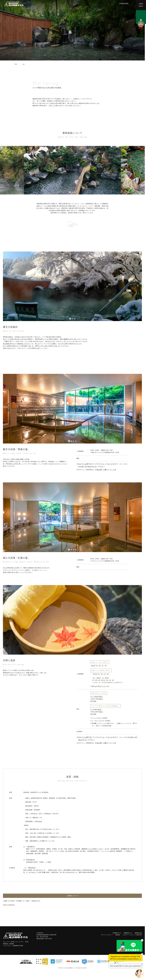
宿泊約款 (118, 935)
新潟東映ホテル (117, 933)
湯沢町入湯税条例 (9, 905)
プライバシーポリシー (107, 935)
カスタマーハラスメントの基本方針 (132, 935)
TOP (16, 64)
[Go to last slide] (24, 170)
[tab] (70, 192)
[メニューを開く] (141, 5)
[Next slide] (121, 170)
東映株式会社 (138, 933)
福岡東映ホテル (128, 933)
